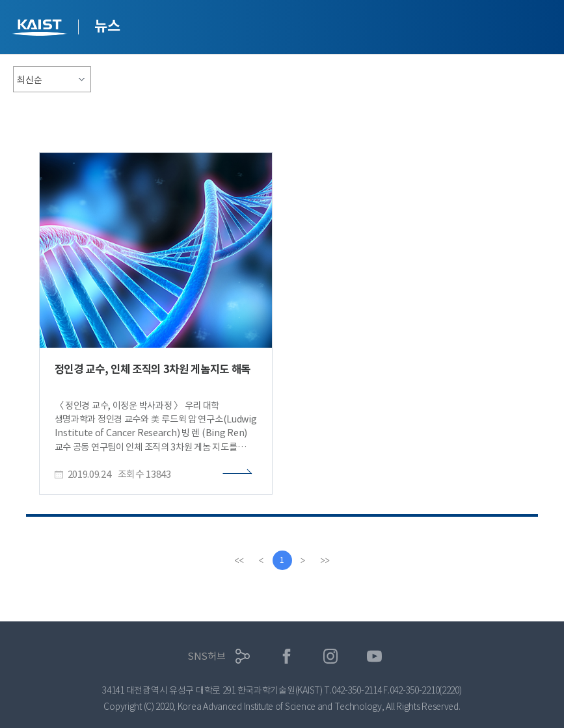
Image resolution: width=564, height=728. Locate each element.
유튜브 (374, 656)
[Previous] (262, 560)
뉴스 (107, 26)
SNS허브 (207, 656)
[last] (325, 560)
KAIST (41, 29)
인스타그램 (331, 656)
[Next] (303, 560)
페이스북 (287, 656)
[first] (239, 560)
